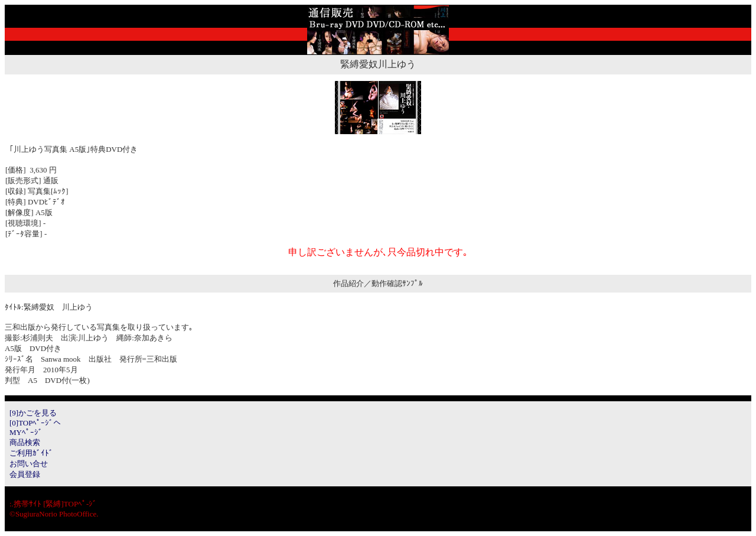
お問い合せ (29, 464)
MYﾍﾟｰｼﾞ (26, 432)
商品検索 (25, 442)
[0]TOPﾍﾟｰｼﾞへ (35, 423)
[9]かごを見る (33, 413)
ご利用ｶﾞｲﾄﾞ (31, 453)
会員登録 (25, 474)
